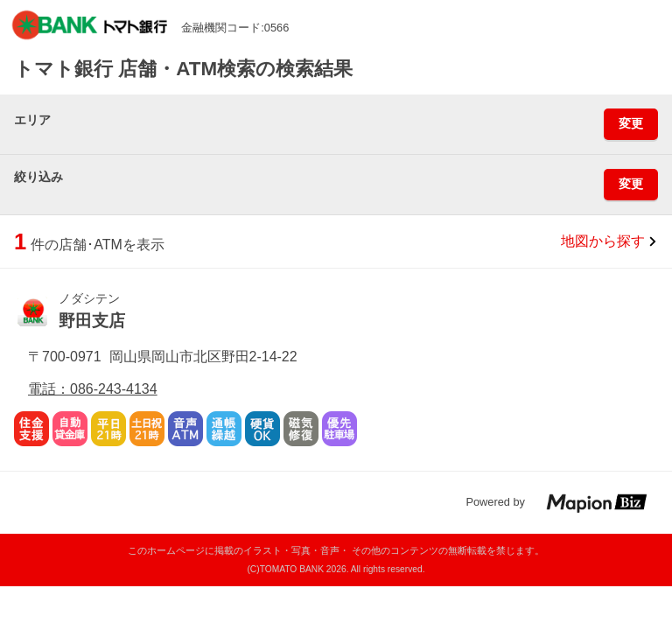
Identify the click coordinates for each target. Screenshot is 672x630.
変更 (631, 123)
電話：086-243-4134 (93, 389)
